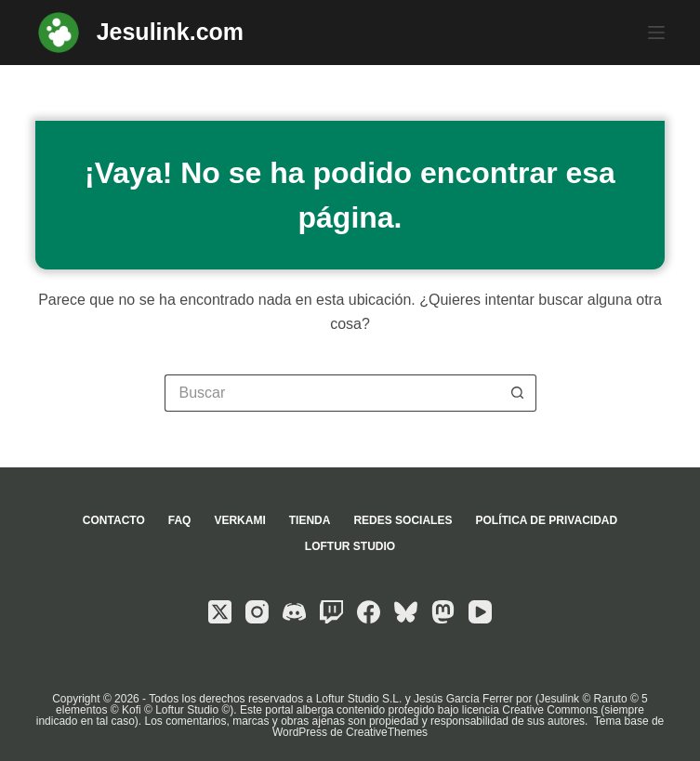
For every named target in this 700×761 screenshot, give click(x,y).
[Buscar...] (332, 393)
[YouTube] (480, 612)
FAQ (180, 520)
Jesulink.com (170, 32)
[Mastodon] (443, 612)
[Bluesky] (406, 612)
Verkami (239, 520)
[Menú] (656, 33)
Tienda (310, 520)
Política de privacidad (546, 520)
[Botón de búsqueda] (518, 393)
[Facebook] (369, 612)
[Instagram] (257, 612)
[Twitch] (331, 612)
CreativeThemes (387, 732)
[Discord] (294, 612)
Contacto (114, 520)
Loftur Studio (350, 546)
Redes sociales (403, 520)
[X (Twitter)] (220, 612)
